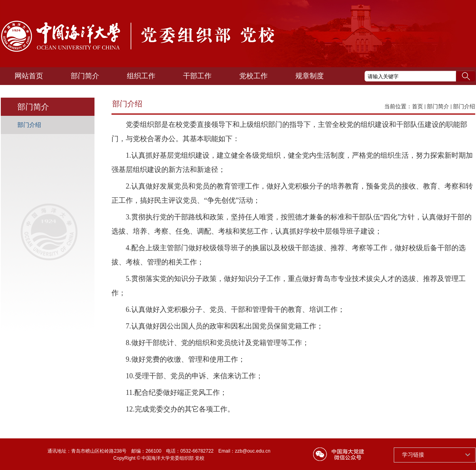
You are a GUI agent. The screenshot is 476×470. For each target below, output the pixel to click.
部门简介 (438, 106)
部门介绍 (464, 106)
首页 (417, 106)
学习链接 (413, 455)
